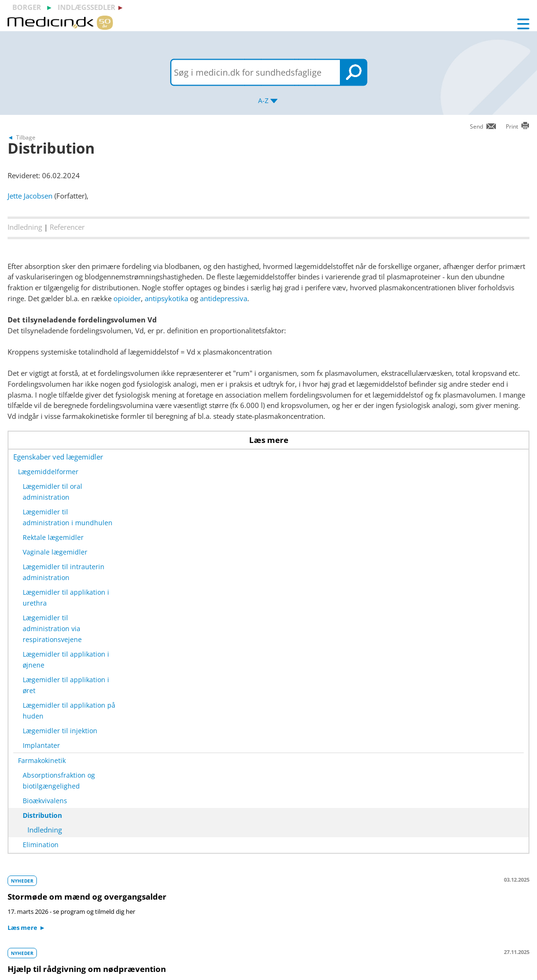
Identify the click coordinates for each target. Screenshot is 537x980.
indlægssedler (87, 7)
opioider (127, 298)
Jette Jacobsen (30, 196)
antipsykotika (166, 298)
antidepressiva (224, 298)
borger (27, 7)
